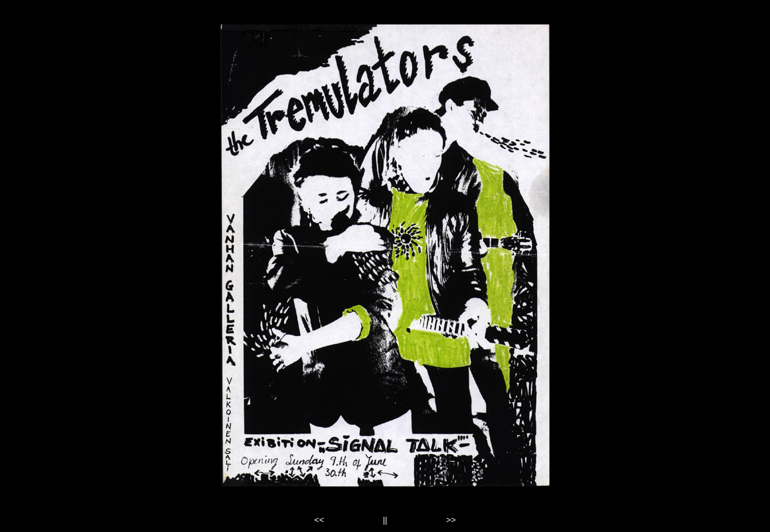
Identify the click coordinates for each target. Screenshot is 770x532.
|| (385, 520)
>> (451, 520)
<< (319, 520)
